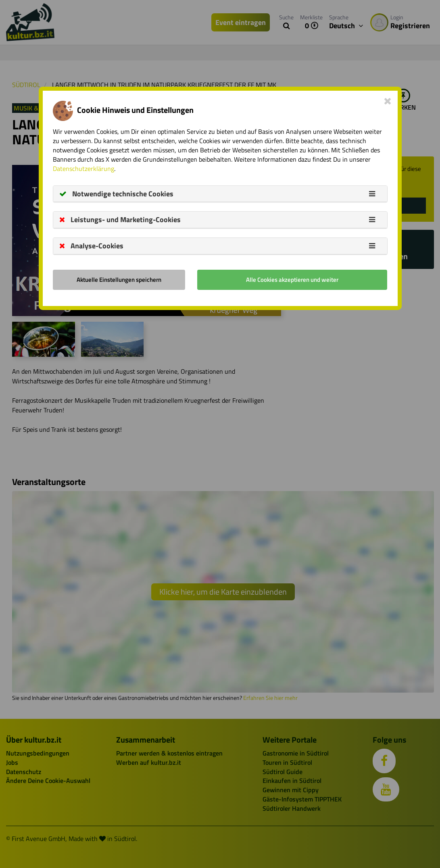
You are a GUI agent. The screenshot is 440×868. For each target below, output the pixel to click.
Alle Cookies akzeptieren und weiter (292, 280)
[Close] (388, 101)
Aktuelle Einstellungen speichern (119, 280)
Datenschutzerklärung (83, 169)
